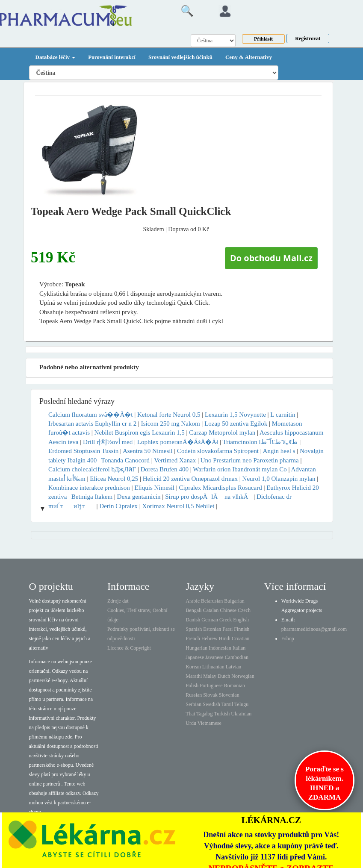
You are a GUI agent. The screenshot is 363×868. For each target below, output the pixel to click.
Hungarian (196, 648)
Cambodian (237, 657)
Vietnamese (210, 723)
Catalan (211, 610)
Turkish (222, 714)
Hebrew (210, 638)
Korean (193, 667)
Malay (210, 676)
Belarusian (212, 601)
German (210, 620)
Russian (194, 695)
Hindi (225, 638)
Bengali (193, 610)
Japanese (195, 657)
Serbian (193, 704)
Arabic (193, 601)
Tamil (227, 704)
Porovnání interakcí (112, 57)
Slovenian (229, 695)
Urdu (191, 723)
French (193, 638)
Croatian (241, 638)
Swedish (211, 704)
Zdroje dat (118, 601)
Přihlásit (263, 39)
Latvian (234, 667)
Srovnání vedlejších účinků (180, 57)
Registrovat (308, 38)
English (241, 620)
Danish (193, 620)
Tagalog (204, 714)
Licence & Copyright (129, 648)
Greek (226, 620)
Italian (239, 648)
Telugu (241, 704)
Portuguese (211, 686)
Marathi (194, 676)
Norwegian (243, 676)
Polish (192, 686)
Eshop (288, 638)
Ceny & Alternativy (249, 57)
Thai (190, 714)
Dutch (224, 676)
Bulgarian (234, 601)
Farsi (227, 629)
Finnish (242, 629)
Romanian (235, 686)
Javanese (214, 657)
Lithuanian (213, 667)
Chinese (228, 610)
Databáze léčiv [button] (56, 57)
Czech (244, 610)
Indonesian (220, 648)
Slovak (210, 695)
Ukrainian (241, 714)
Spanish (194, 629)
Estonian (212, 629)
